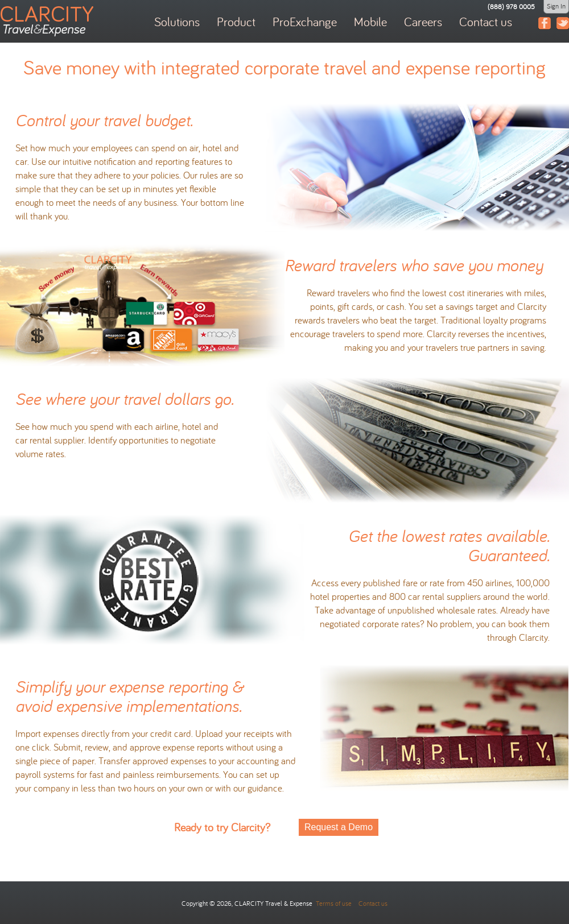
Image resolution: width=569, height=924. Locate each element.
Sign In (556, 6)
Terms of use (333, 903)
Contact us (373, 903)
